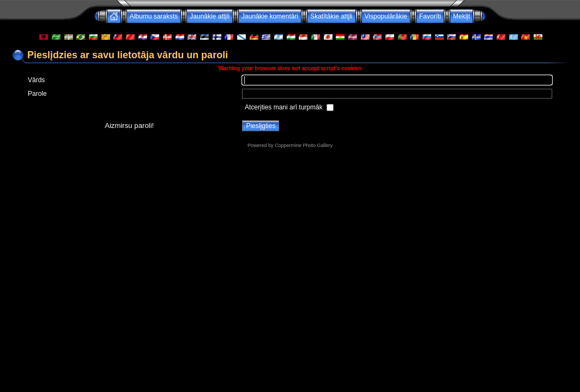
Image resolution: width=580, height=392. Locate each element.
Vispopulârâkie (386, 16)
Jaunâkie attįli (210, 16)
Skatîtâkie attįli (331, 16)
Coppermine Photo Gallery (304, 145)
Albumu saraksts (154, 16)
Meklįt (461, 16)
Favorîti (430, 16)
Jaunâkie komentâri (270, 16)
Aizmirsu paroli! (129, 125)
